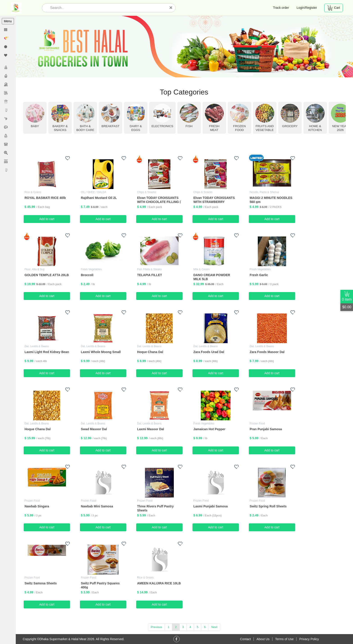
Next (215, 627)
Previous (157, 627)
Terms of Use (284, 639)
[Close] (171, 8)
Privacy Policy (309, 639)
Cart (334, 8)
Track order (281, 8)
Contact (245, 639)
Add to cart (48, 219)
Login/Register (307, 8)
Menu (8, 21)
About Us (263, 639)
